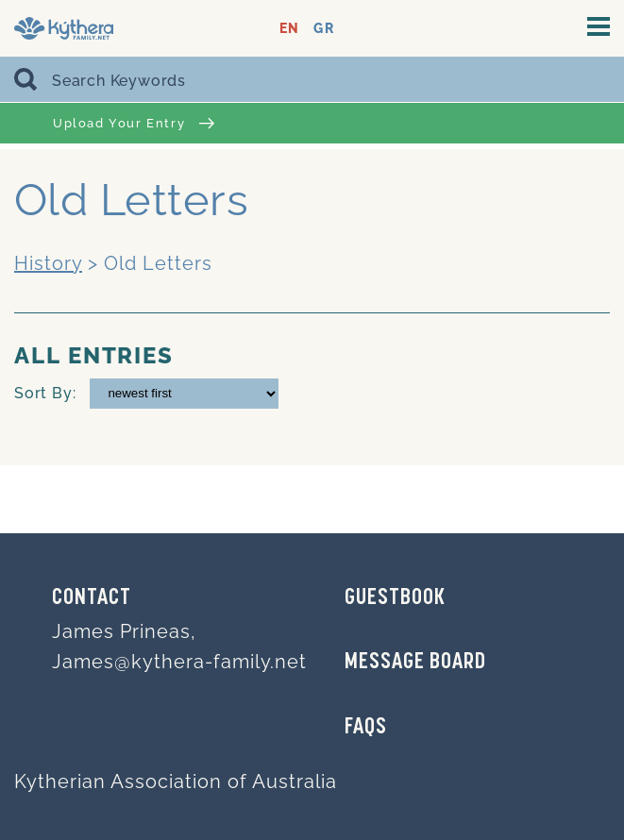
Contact (92, 598)
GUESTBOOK (395, 598)
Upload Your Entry (134, 123)
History (48, 263)
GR (323, 29)
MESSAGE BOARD (415, 663)
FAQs (366, 728)
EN (289, 29)
